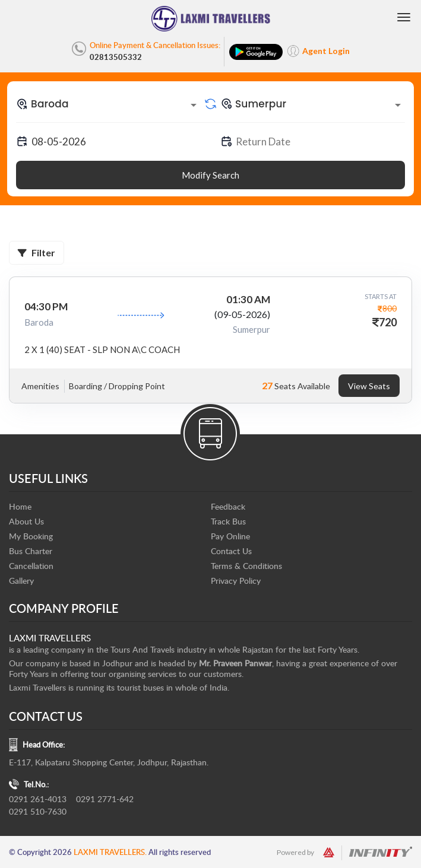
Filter (37, 252)
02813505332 (116, 57)
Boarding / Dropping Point (117, 386)
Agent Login (326, 51)
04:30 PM (46, 306)
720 (388, 322)
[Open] (194, 105)
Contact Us (231, 551)
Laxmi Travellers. (110, 852)
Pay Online (230, 536)
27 (267, 385)
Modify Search (210, 175)
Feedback (228, 506)
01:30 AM (248, 299)
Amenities (40, 386)
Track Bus (228, 521)
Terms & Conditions (246, 566)
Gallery (21, 581)
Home (20, 506)
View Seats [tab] (369, 386)
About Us (26, 521)
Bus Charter (31, 551)
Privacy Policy (236, 581)
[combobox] (108, 104)
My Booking (31, 536)
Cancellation (31, 566)
